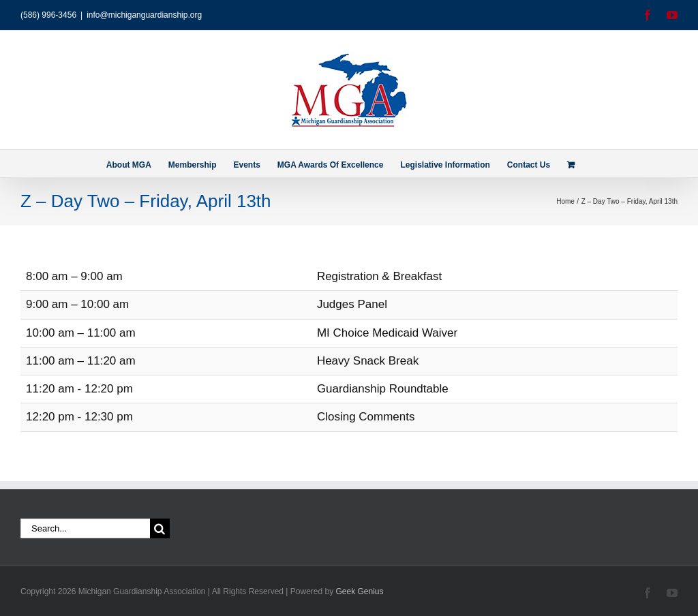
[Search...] (85, 528)
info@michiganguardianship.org (144, 15)
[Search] (160, 528)
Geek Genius (360, 591)
